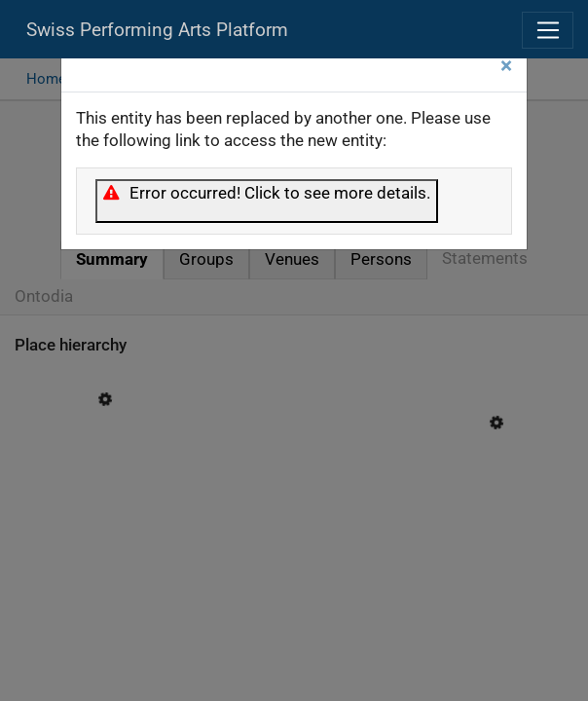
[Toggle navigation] (548, 30)
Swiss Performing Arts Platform (157, 30)
